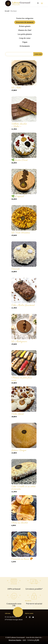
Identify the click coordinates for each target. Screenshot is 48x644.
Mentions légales (15, 640)
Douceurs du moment (25, 22)
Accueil (7, 11)
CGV (24, 640)
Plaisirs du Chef (25, 30)
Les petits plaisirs (25, 34)
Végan (25, 42)
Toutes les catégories (25, 18)
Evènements (25, 46)
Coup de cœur (25, 38)
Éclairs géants (25, 26)
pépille (37, 640)
